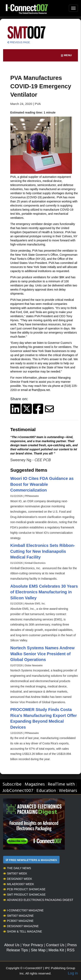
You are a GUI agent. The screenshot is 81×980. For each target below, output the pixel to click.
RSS (71, 950)
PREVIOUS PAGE (19, 42)
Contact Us (55, 945)
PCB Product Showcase (24, 889)
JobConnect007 (18, 791)
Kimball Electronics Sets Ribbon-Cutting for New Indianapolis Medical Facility (43, 551)
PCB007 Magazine (18, 921)
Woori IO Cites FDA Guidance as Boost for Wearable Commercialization (42, 484)
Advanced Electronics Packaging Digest (38, 900)
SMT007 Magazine (18, 916)
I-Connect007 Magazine (23, 910)
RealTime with (61, 784)
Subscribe (12, 784)
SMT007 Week (15, 873)
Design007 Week (18, 879)
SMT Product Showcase (24, 895)
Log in (73, 973)
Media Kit (56, 950)
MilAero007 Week (19, 884)
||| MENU (66, 55)
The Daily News (17, 868)
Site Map (38, 950)
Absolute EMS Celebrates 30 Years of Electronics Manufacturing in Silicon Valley (44, 592)
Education (46, 791)
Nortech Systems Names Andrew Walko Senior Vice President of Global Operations (42, 654)
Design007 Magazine (21, 926)
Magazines (35, 784)
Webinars (68, 791)
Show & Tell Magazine (23, 931)
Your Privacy (33, 945)
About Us (12, 945)
